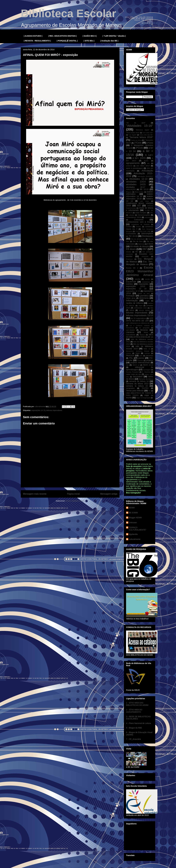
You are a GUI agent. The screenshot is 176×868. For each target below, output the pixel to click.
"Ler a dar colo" (148, 133)
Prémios (140, 360)
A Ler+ (149, 155)
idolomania (144, 298)
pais (141, 356)
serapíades (130, 388)
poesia (141, 358)
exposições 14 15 (38, 410)
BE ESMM (133, 513)
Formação (130, 296)
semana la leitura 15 (137, 386)
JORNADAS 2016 (140, 308)
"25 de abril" (136, 123)
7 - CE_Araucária (133, 739)
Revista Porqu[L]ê (132, 372)
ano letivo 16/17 (143, 166)
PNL (131, 358)
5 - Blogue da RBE (134, 728)
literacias (144, 330)
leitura (132, 310)
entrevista (145, 256)
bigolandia (133, 534)
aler (148, 163)
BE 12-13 (144, 189)
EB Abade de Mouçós (140, 246)
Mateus (142, 335)
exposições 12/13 (136, 286)
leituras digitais (144, 310)
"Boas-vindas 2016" (133, 133)
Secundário (138, 377)
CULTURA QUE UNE (143, 231)
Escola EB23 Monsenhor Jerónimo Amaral (140, 271)
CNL (152, 213)
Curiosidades (131, 234)
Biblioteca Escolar (68, 13)
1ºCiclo (138, 143)
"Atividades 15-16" (140, 126)
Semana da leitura (146, 379)
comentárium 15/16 (134, 217)
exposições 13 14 (136, 289)
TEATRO (145, 388)
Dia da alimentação (138, 239)
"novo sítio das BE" (146, 135)
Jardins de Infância (134, 303)
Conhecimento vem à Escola (140, 222)
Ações (146, 161)
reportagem (147, 370)
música (128, 353)
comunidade (149, 217)
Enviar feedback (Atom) (75, 501)
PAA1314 (130, 356)
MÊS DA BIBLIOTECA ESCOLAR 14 (140, 336)
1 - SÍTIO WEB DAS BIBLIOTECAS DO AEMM (137, 704)
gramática (144, 296)
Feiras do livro (144, 293)
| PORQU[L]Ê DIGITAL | (67, 41)
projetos (150, 360)
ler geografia (144, 328)
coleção (132, 215)
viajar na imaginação (143, 398)
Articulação (147, 171)
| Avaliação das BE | (109, 41)
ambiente (129, 166)
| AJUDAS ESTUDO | (33, 36)
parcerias (149, 356)
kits (152, 308)
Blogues (129, 192)
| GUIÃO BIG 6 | (90, 36)
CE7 (139, 206)
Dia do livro (138, 241)
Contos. (139, 227)
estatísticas (146, 282)
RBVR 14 (136, 365)
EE (137, 252)
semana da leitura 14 (139, 381)
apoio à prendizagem (134, 168)
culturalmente (135, 539)
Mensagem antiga (109, 494)
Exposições (144, 284)
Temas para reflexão (135, 391)
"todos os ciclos (136, 140)
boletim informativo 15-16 (140, 197)
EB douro (131, 249)
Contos (129, 227)
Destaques (148, 236)
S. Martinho (146, 372)
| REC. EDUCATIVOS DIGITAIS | (62, 36)
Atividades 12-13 (138, 179)
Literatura (130, 332)
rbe (127, 365)
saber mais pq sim (134, 374)
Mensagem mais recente (35, 494)
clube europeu (141, 213)
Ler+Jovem (130, 330)
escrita (138, 279)
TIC (149, 391)
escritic (147, 279)
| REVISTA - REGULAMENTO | (37, 41)
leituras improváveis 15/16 (140, 315)
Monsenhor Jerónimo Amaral (138, 351)
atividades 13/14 (136, 182)
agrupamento (133, 163)
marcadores (131, 335)
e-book (150, 244)
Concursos (139, 220)
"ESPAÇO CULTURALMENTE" (138, 529)
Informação (132, 301)
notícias (147, 353)
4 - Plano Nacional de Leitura (139, 723)
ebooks (129, 252)
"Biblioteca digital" (142, 130)
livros (146, 332)
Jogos (141, 306)
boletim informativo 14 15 (140, 195)
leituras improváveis (54, 410)
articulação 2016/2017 (145, 176)
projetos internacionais (140, 363)
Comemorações (144, 215)
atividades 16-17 (136, 187)
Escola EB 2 (132, 268)
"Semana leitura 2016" (141, 137)
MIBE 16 (147, 349)
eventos (129, 284)
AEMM (132, 508)
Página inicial (73, 494)
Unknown (133, 523)
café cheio (144, 201)
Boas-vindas (139, 192)
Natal (138, 353)
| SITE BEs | (89, 41)
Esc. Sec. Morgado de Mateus (140, 263)
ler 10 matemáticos (139, 318)
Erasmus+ (130, 259)
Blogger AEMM (135, 518)
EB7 (145, 249)
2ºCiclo (150, 143)
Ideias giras (131, 298)
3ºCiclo (139, 148)
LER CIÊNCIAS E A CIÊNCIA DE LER (140, 323)
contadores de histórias (140, 224)
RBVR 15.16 (148, 365)
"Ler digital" (133, 135)
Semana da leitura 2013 (137, 384)
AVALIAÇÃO (131, 189)
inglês (147, 301)
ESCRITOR (131, 282)
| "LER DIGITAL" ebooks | (114, 36)
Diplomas (141, 244)
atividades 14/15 (136, 184)
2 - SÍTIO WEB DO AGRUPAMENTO (134, 711)
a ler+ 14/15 (139, 158)
